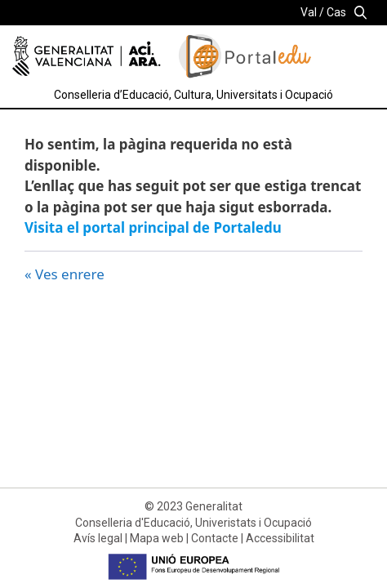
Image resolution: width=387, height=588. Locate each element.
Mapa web (157, 538)
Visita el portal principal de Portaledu (153, 227)
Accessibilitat (280, 538)
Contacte (215, 538)
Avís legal (98, 538)
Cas (336, 12)
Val (309, 12)
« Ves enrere (64, 274)
